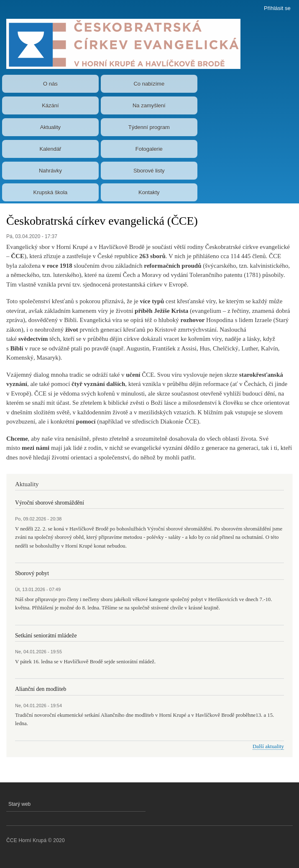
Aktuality (50, 127)
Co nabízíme (149, 84)
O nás (50, 84)
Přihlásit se (277, 8)
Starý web (19, 804)
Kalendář (50, 149)
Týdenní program (149, 127)
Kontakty (149, 192)
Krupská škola (51, 192)
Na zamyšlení (149, 105)
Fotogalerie (149, 149)
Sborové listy (149, 171)
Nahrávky (50, 171)
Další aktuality (268, 746)
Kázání (50, 105)
